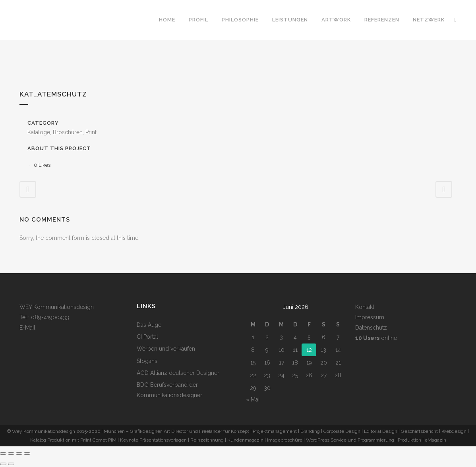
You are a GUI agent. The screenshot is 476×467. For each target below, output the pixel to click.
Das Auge (149, 325)
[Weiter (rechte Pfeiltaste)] (11, 464)
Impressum (370, 317)
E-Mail (27, 328)
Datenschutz (371, 328)
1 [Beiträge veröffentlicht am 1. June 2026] (253, 337)
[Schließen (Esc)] (27, 453)
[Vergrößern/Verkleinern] (3, 453)
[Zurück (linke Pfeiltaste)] (3, 464)
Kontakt (365, 307)
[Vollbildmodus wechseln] (11, 453)
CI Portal (147, 337)
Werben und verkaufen (166, 349)
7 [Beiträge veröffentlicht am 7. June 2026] (338, 337)
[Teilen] (19, 453)
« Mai (253, 399)
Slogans (147, 361)
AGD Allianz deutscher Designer (178, 373)
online (376, 338)
